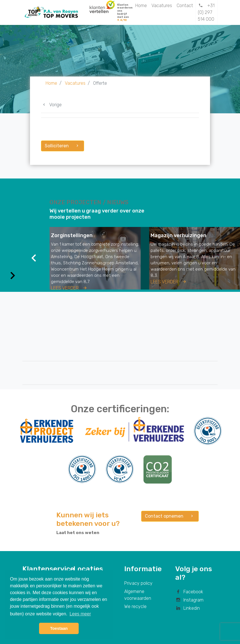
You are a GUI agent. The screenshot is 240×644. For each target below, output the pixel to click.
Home (141, 6)
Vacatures (162, 6)
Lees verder (69, 288)
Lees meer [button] (80, 614)
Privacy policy (138, 583)
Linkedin (187, 608)
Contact (185, 6)
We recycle (135, 606)
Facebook (189, 592)
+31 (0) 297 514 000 (206, 12)
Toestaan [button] (59, 628)
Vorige (51, 105)
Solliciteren (63, 146)
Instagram (189, 600)
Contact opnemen (170, 516)
